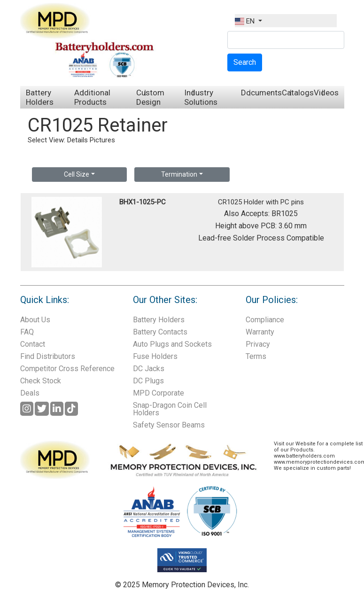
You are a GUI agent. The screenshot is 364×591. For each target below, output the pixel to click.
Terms (256, 356)
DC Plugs (148, 381)
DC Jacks (149, 369)
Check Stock (41, 381)
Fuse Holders (155, 356)
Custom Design (150, 97)
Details (77, 140)
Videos (326, 93)
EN (246, 21)
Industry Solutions (201, 97)
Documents (261, 93)
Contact (33, 344)
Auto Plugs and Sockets (172, 344)
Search (245, 62)
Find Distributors (48, 356)
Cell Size (77, 174)
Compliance (265, 320)
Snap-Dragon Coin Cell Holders (170, 409)
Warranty (260, 332)
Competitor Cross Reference (67, 369)
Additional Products (92, 97)
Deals (30, 393)
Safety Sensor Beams (169, 425)
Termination (179, 174)
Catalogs (298, 93)
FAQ (27, 332)
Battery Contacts (160, 332)
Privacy (258, 344)
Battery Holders (40, 97)
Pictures (102, 140)
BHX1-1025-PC (143, 202)
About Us (35, 320)
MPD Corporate (159, 393)
